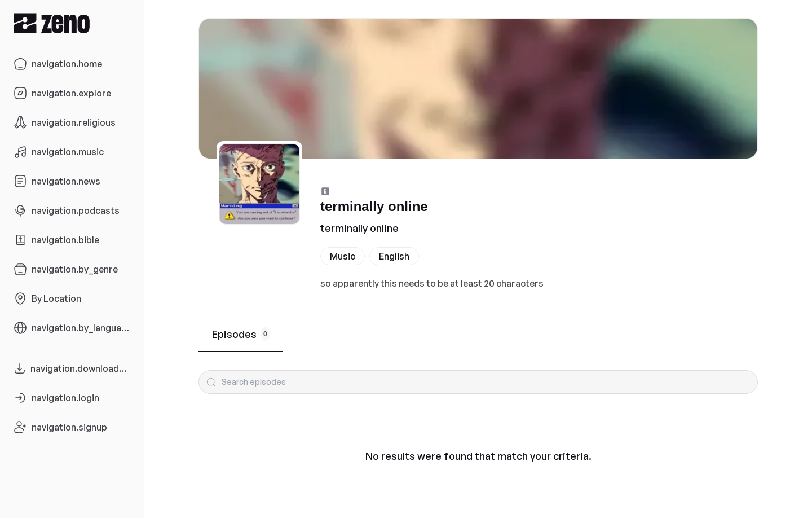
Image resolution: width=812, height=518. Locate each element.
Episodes (241, 334)
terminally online (359, 228)
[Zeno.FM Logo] (72, 23)
